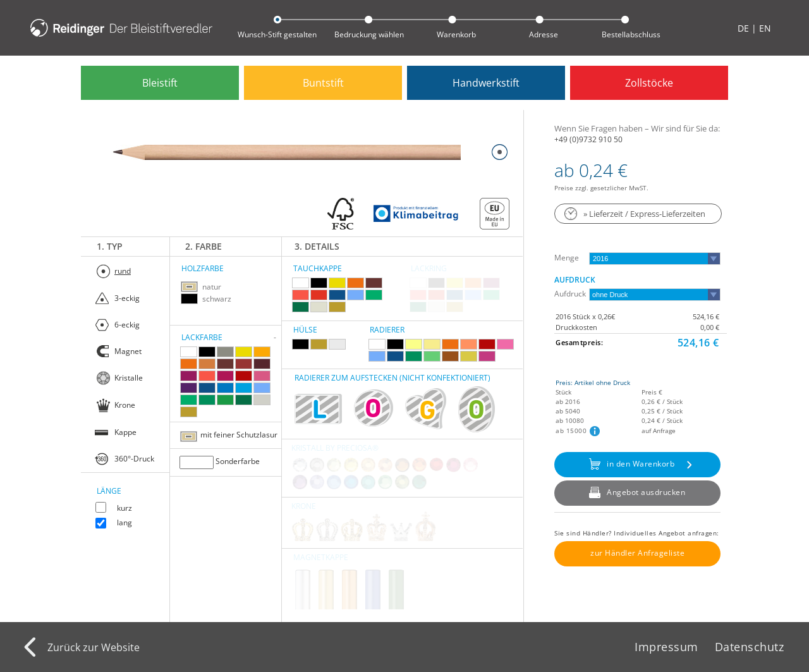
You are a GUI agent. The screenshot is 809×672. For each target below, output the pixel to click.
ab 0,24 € (591, 170)
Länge (109, 491)
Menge (567, 258)
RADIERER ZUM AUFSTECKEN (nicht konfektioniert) (392, 378)
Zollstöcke (649, 83)
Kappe (125, 432)
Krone (125, 405)
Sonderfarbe (238, 461)
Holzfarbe (203, 268)
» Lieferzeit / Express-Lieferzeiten (644, 214)
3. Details (317, 246)
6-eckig (127, 325)
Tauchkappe (318, 268)
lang (125, 522)
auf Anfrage (659, 431)
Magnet (128, 351)
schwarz (217, 299)
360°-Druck (134, 459)
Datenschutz (750, 647)
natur (212, 287)
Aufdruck (575, 280)
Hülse (305, 330)
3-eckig (127, 298)
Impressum (666, 647)
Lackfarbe (202, 337)
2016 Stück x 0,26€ (585, 316)
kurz (125, 508)
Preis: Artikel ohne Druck (593, 382)
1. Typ (110, 246)
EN (765, 28)
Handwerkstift (486, 83)
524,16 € (706, 316)
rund (123, 271)
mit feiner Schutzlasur (239, 435)
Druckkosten (576, 327)
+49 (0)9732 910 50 (588, 138)
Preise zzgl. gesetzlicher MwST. (601, 188)
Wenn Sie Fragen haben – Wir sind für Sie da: (637, 128)
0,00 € (710, 327)
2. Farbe (204, 246)
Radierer (387, 330)
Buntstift (323, 83)
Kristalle (129, 378)
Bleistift (160, 83)
